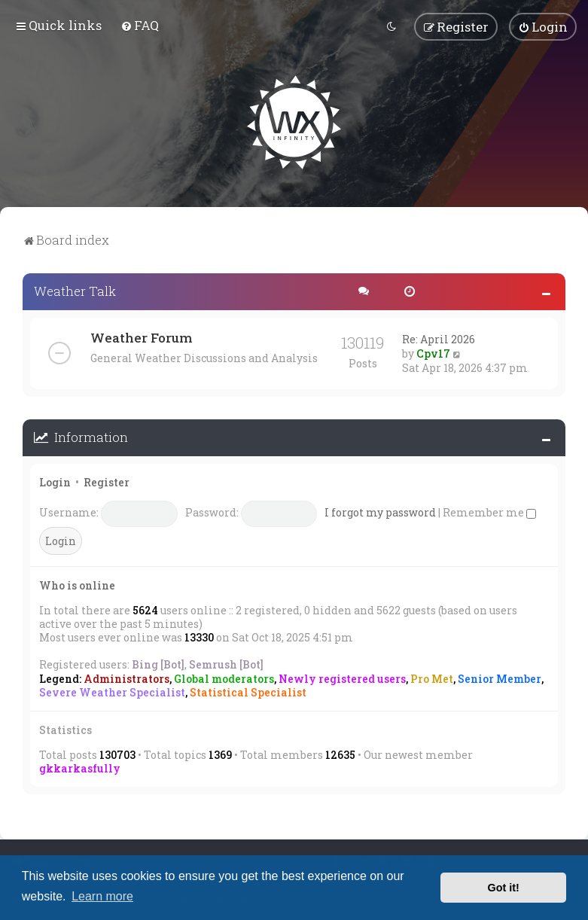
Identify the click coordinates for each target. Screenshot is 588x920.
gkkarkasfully (80, 767)
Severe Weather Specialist (112, 691)
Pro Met (432, 678)
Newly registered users (342, 678)
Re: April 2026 (439, 338)
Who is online (77, 584)
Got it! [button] (504, 888)
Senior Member (500, 678)
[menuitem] (140, 25)
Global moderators (224, 678)
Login (55, 481)
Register (107, 481)
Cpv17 (433, 352)
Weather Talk (75, 289)
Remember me (489, 511)
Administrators (126, 678)
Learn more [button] (102, 896)
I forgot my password (380, 511)
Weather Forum (141, 336)
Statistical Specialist (248, 691)
